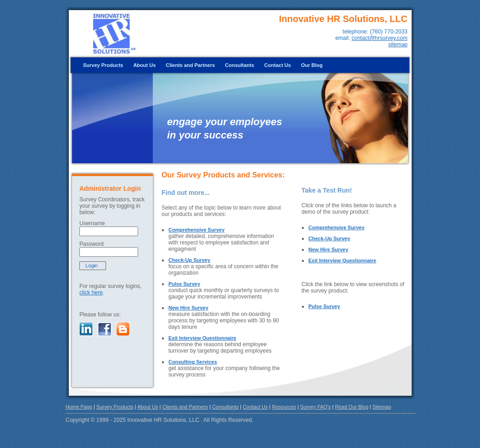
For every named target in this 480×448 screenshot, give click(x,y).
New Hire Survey (188, 308)
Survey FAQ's (315, 407)
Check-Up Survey (189, 260)
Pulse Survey (184, 284)
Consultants (240, 65)
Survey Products (103, 65)
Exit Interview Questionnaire (202, 338)
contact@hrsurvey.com (380, 38)
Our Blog (312, 65)
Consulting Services (193, 362)
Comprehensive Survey (196, 230)
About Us (144, 65)
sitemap (398, 44)
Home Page (79, 407)
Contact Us (278, 65)
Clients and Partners (190, 65)
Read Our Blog (352, 407)
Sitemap (382, 407)
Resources (284, 407)
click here (91, 293)
